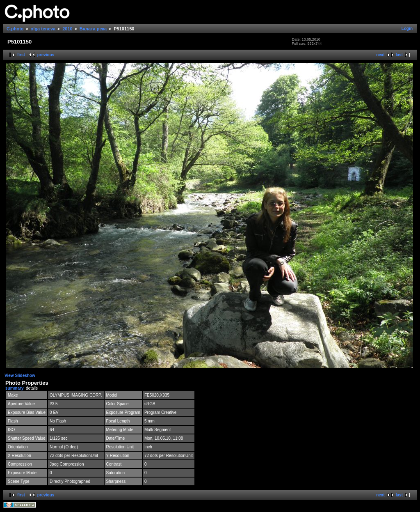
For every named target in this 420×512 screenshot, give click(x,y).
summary (14, 388)
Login (407, 29)
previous (46, 55)
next (380, 55)
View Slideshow (20, 375)
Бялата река (93, 29)
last (399, 55)
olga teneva (43, 29)
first (21, 55)
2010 (67, 29)
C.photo (15, 29)
